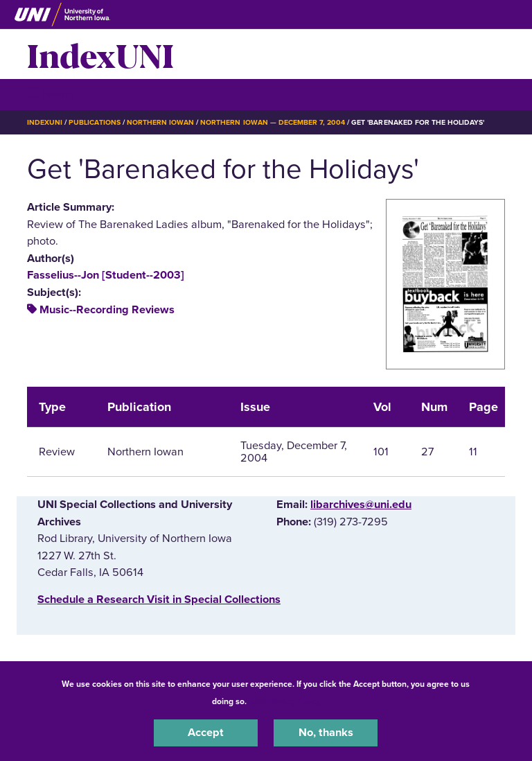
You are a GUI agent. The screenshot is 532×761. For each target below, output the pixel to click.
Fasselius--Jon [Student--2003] (106, 275)
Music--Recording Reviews (107, 310)
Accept (206, 733)
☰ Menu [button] (52, 94)
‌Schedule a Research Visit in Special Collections (159, 600)
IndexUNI (100, 54)
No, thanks (326, 733)
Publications (94, 122)
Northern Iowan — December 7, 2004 (273, 122)
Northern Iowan (160, 122)
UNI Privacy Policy (285, 701)
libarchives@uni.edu (361, 505)
